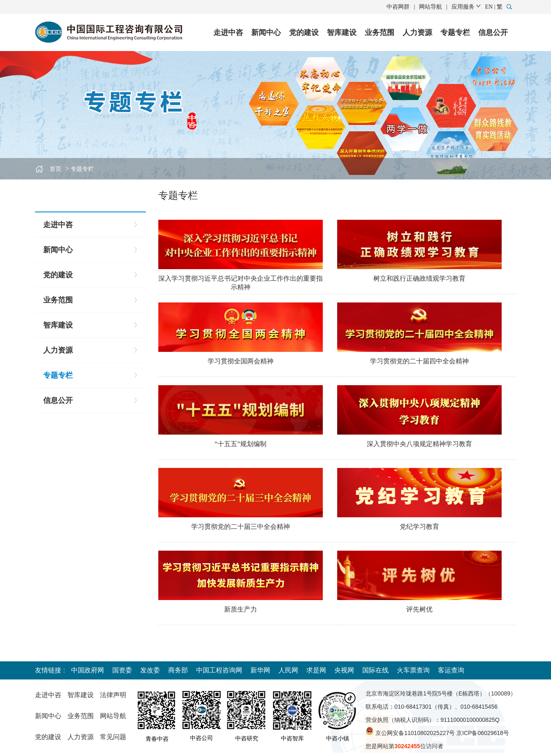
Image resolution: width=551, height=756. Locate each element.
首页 (56, 169)
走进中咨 (228, 33)
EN (489, 7)
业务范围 (380, 33)
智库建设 (342, 33)
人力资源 (417, 33)
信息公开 (493, 33)
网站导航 (431, 7)
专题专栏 (455, 33)
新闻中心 (266, 33)
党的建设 (304, 33)
